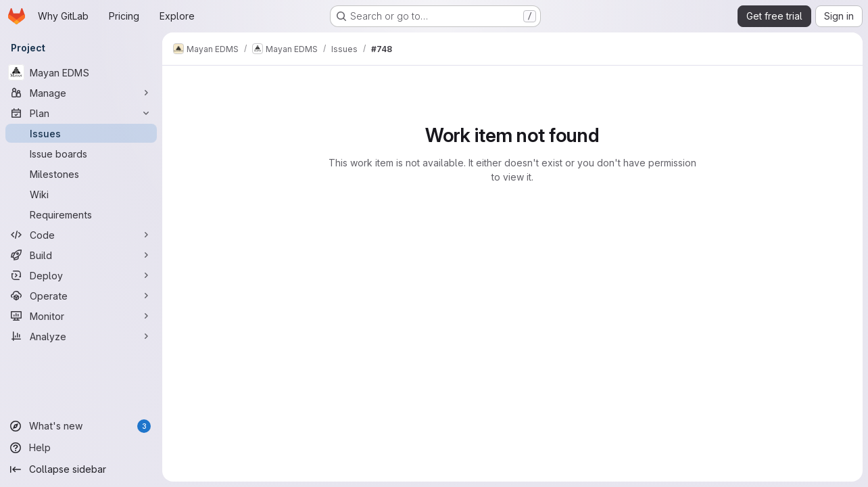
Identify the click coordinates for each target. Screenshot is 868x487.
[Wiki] (81, 194)
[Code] (81, 235)
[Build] (81, 255)
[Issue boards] (81, 154)
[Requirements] (81, 214)
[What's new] (81, 426)
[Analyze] (81, 336)
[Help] (81, 448)
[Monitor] (81, 316)
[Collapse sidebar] (81, 469)
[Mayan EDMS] (81, 72)
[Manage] (81, 93)
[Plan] (81, 113)
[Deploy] (81, 275)
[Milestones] (81, 174)
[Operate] (81, 296)
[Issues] (81, 133)
